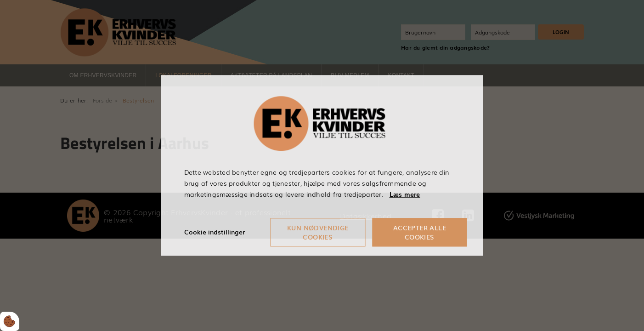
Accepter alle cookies (420, 233)
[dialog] (322, 165)
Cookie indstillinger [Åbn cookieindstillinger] (215, 232)
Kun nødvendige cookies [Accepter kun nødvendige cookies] (318, 233)
